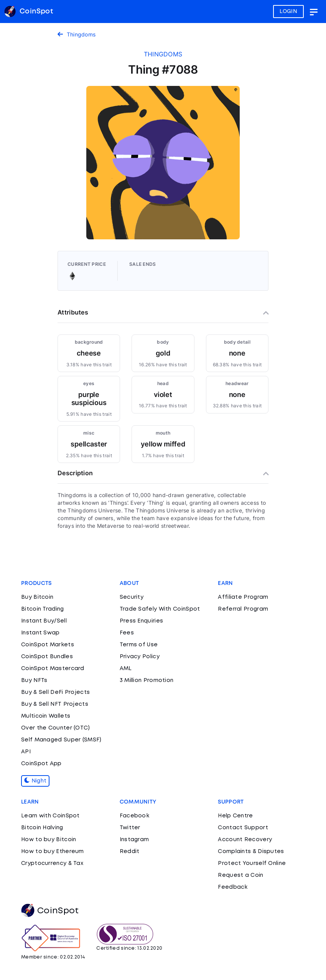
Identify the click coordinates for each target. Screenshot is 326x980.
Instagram (134, 840)
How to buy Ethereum (53, 852)
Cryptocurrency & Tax (52, 863)
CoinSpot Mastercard (53, 669)
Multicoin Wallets (46, 716)
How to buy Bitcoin (49, 840)
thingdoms (163, 54)
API (26, 752)
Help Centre (235, 816)
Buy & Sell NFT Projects (55, 704)
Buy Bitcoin (37, 597)
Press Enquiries (142, 621)
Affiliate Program (243, 597)
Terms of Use (139, 645)
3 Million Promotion (147, 680)
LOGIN (289, 12)
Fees (127, 633)
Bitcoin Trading (43, 609)
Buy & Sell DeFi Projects (55, 692)
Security (132, 597)
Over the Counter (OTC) (56, 728)
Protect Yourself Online (252, 863)
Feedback (233, 887)
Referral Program (243, 609)
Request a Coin (240, 875)
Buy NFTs (34, 680)
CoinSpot (50, 911)
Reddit (130, 852)
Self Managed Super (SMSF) (61, 740)
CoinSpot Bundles (47, 657)
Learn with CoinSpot (50, 816)
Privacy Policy (140, 657)
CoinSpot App (41, 764)
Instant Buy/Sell (44, 621)
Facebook (134, 816)
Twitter (130, 828)
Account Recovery (245, 840)
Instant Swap (40, 633)
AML (126, 669)
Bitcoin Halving (42, 828)
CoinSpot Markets (48, 645)
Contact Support (243, 828)
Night (35, 781)
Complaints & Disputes (251, 852)
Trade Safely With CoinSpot (160, 609)
